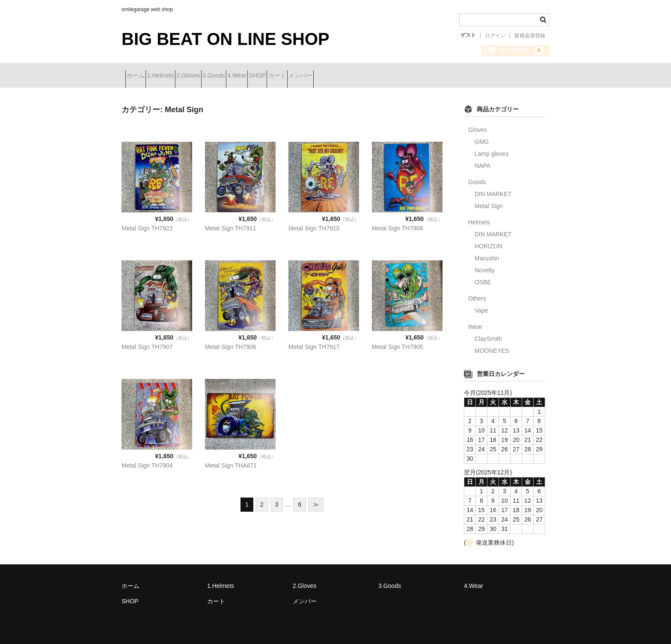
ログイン (495, 36)
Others (477, 296)
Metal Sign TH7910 (314, 225)
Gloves (478, 127)
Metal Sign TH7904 (147, 462)
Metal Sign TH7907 (147, 344)
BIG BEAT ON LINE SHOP (226, 39)
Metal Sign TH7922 (147, 225)
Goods (477, 179)
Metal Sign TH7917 (314, 344)
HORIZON (488, 244)
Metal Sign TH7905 (398, 344)
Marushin (487, 256)
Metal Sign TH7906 (231, 344)
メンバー (411, 76)
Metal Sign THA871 (231, 462)
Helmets (479, 220)
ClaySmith (488, 336)
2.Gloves (222, 76)
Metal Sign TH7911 (231, 225)
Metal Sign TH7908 (398, 225)
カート (372, 76)
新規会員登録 (530, 36)
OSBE (483, 280)
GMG (482, 139)
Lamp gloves (491, 151)
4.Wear (301, 76)
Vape (481, 308)
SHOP (337, 76)
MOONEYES (492, 348)
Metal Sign (489, 203)
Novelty (485, 268)
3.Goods (263, 76)
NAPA (482, 163)
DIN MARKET (493, 191)
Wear (475, 324)
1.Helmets (180, 76)
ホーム (140, 76)
